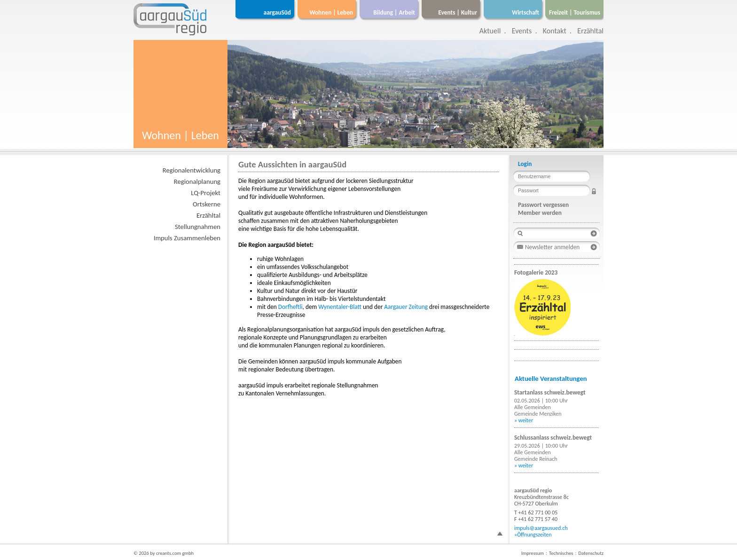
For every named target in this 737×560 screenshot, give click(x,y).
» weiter (524, 420)
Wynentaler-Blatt (341, 307)
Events (522, 31)
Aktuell (490, 31)
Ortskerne (207, 204)
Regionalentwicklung (192, 170)
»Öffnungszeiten (533, 535)
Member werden (540, 213)
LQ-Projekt (206, 193)
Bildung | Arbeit (394, 12)
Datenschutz (591, 553)
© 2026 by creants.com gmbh (164, 553)
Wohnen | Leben (331, 12)
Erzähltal (590, 31)
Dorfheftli (290, 307)
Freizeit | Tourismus (575, 12)
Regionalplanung (197, 181)
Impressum (533, 553)
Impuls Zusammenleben (187, 238)
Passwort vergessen (543, 205)
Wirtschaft (525, 12)
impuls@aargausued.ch (541, 528)
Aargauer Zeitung (407, 307)
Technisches (561, 553)
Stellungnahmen (198, 227)
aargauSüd (277, 12)
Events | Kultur (458, 12)
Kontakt (555, 31)
